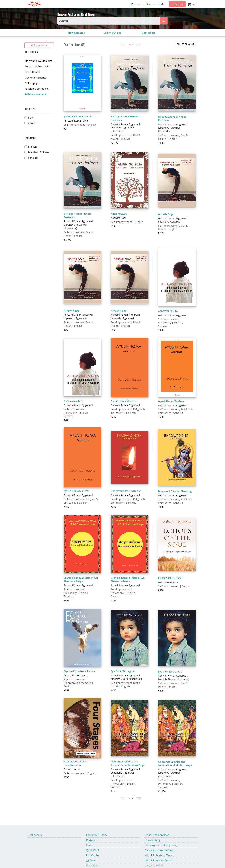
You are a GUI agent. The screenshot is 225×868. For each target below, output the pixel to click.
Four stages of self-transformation (75, 763)
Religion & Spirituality (37, 89)
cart (192, 4)
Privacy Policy (153, 840)
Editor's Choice (112, 33)
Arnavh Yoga (166, 214)
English (32, 147)
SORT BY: (186, 44)
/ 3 (132, 44)
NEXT (139, 44)
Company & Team (96, 835)
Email (91, 860)
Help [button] (162, 4)
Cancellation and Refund (159, 850)
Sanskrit (33, 158)
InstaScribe (93, 855)
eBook (32, 123)
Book (31, 118)
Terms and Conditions (158, 835)
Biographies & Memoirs (38, 61)
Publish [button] (136, 4)
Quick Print (93, 850)
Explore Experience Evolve (79, 671)
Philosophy (31, 83)
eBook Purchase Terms (159, 860)
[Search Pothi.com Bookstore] (164, 21)
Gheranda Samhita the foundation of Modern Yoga (128, 763)
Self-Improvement (35, 94)
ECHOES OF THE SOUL (171, 578)
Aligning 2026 (119, 214)
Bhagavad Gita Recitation (126, 491)
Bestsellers (149, 33)
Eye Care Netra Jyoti (123, 671)
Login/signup (177, 4)
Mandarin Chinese (39, 152)
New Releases (76, 33)
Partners (91, 840)
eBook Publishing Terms (159, 855)
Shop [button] (150, 4)
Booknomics (35, 835)
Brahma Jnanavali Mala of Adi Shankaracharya (81, 579)
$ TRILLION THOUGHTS (78, 117)
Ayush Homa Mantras (124, 401)
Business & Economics (37, 66)
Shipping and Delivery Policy (161, 845)
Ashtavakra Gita (168, 311)
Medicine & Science (35, 78)
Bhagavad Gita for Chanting (175, 491)
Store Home (39, 45)
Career (90, 845)
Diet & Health (32, 72)
